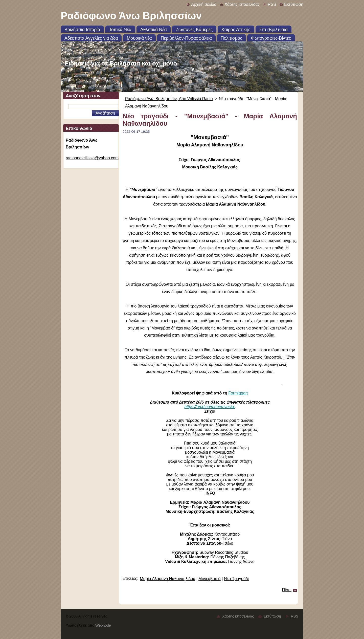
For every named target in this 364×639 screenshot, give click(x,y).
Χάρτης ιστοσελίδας (242, 4)
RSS (272, 4)
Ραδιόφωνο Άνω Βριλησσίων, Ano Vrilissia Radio (169, 99)
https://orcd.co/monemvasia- (210, 407)
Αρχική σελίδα (204, 4)
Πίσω (287, 590)
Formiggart (238, 393)
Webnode (103, 625)
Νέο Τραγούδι (236, 579)
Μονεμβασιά (210, 579)
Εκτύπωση (294, 4)
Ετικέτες (130, 578)
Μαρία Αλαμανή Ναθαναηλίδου (167, 579)
